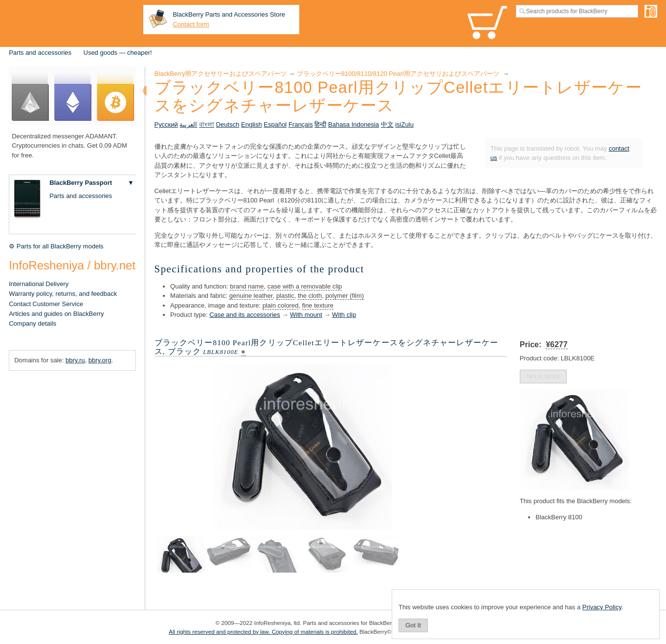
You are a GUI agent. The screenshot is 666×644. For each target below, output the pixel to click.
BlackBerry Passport (81, 183)
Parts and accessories (40, 53)
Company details (33, 323)
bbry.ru (75, 360)
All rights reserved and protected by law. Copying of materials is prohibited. (263, 632)
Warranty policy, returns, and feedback (63, 294)
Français (301, 124)
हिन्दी (320, 124)
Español (275, 124)
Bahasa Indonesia (354, 124)
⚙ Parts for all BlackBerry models (56, 246)
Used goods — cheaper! (118, 53)
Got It (413, 625)
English (252, 124)
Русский (166, 124)
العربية (188, 124)
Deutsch (228, 124)
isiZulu (404, 124)
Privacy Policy (602, 607)
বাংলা (207, 124)
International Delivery (39, 284)
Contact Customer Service (46, 304)
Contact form (191, 24)
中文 (387, 124)
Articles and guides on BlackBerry (56, 314)
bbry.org (100, 360)
